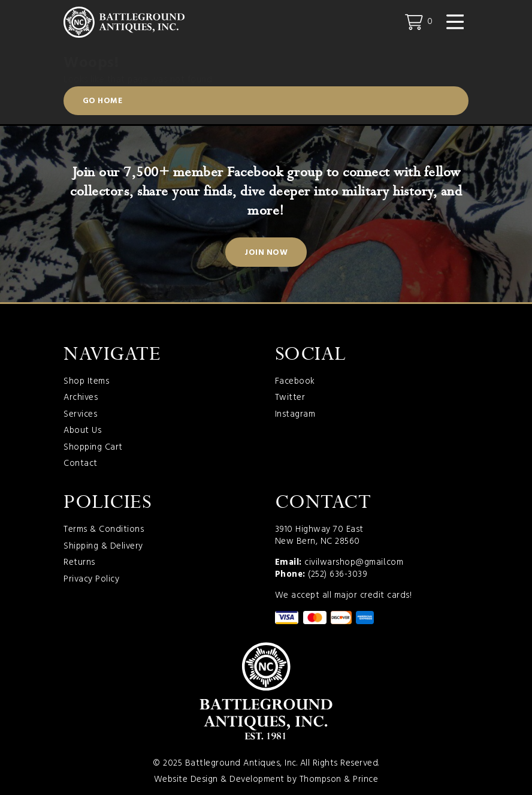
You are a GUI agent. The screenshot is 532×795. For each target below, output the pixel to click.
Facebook (295, 382)
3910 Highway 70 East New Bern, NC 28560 (319, 535)
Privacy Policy (91, 580)
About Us (82, 431)
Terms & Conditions (104, 530)
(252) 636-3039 (338, 574)
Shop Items (86, 382)
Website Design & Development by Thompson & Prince (266, 779)
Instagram (295, 415)
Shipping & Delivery (103, 547)
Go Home (103, 101)
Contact (81, 464)
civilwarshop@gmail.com (354, 562)
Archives (81, 398)
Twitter (290, 398)
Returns (79, 563)
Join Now (266, 253)
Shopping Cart (93, 448)
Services (80, 415)
